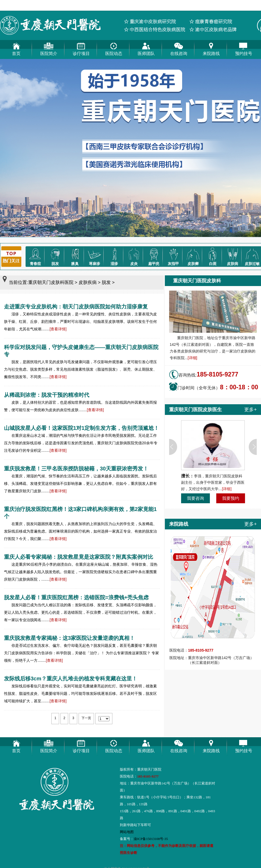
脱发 (55, 256)
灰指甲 (173, 256)
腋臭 (75, 256)
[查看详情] (58, 329)
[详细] (193, 358)
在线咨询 (179, 48)
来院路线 (211, 48)
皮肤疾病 (88, 282)
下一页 (86, 718)
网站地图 (127, 832)
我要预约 (231, 498)
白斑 (213, 256)
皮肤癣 (193, 256)
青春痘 (35, 256)
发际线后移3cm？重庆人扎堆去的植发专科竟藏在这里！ (71, 679)
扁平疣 (154, 256)
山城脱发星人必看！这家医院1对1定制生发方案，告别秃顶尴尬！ (81, 428)
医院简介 (49, 48)
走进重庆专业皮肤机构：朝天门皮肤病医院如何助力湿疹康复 (76, 307)
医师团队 (146, 48)
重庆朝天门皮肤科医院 (51, 282)
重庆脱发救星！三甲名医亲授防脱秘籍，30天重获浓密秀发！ (76, 469)
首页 (16, 48)
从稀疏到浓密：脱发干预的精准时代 (47, 395)
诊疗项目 (81, 48)
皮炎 (134, 256)
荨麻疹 (95, 256)
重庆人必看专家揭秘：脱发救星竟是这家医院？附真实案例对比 (79, 557)
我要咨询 (195, 498)
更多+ (250, 410)
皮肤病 (233, 256)
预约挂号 (244, 48)
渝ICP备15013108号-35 (151, 839)
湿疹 (114, 256)
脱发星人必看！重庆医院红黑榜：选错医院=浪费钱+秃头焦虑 (76, 597)
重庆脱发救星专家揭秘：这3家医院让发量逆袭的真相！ (69, 638)
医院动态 (114, 48)
